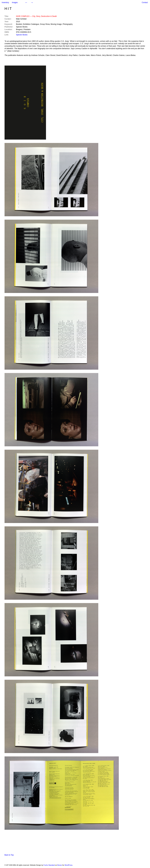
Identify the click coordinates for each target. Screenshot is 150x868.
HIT (8, 9)
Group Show (45, 24)
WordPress (68, 865)
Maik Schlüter (21, 19)
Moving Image (56, 24)
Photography (68, 24)
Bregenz (19, 29)
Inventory (5, 2)
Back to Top (9, 855)
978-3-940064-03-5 (24, 32)
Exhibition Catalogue (31, 24)
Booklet (19, 24)
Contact (145, 2)
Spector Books (22, 27)
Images (15, 2)
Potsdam (27, 29)
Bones (60, 865)
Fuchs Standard (49, 865)
